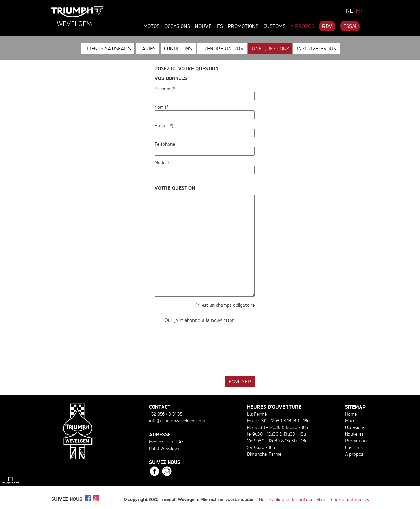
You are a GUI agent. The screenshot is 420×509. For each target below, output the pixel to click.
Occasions (177, 26)
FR (359, 10)
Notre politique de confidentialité (292, 499)
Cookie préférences (350, 499)
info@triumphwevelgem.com (177, 421)
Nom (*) (162, 107)
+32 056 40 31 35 (166, 414)
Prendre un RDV (222, 48)
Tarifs (148, 48)
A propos (302, 26)
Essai (350, 26)
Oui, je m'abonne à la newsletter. (200, 320)
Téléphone (165, 144)
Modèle (162, 162)
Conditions (178, 48)
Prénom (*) (165, 88)
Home (351, 414)
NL (349, 10)
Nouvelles (209, 26)
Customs (274, 26)
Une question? (270, 48)
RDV (327, 26)
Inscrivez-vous (317, 48)
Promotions (243, 26)
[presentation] (203, 350)
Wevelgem (74, 24)
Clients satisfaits (108, 48)
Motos (151, 26)
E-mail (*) (164, 125)
